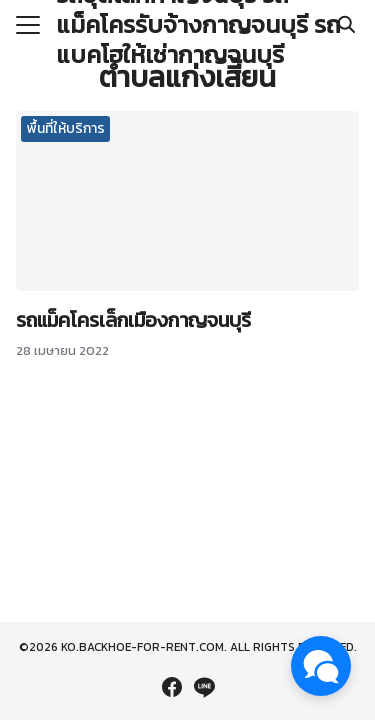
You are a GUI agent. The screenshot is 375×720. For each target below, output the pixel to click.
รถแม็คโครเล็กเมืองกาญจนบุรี (133, 320)
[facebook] (172, 687)
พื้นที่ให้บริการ (66, 128)
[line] (204, 687)
